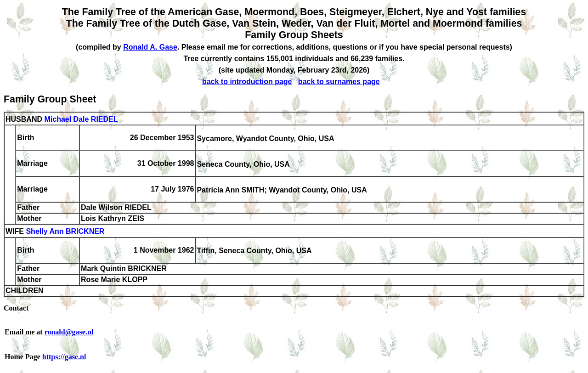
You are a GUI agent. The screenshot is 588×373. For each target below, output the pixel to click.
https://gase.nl (64, 357)
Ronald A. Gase (150, 47)
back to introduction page (247, 82)
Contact (16, 308)
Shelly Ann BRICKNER (65, 232)
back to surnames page (339, 82)
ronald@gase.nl (69, 332)
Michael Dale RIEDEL (81, 119)
